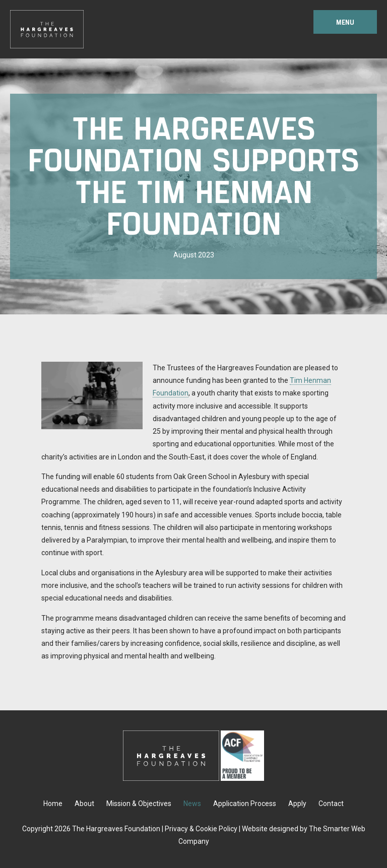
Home (53, 804)
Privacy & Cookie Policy (201, 829)
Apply (297, 804)
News (192, 804)
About (84, 804)
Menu (345, 22)
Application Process (245, 804)
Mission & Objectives (139, 804)
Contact (331, 804)
